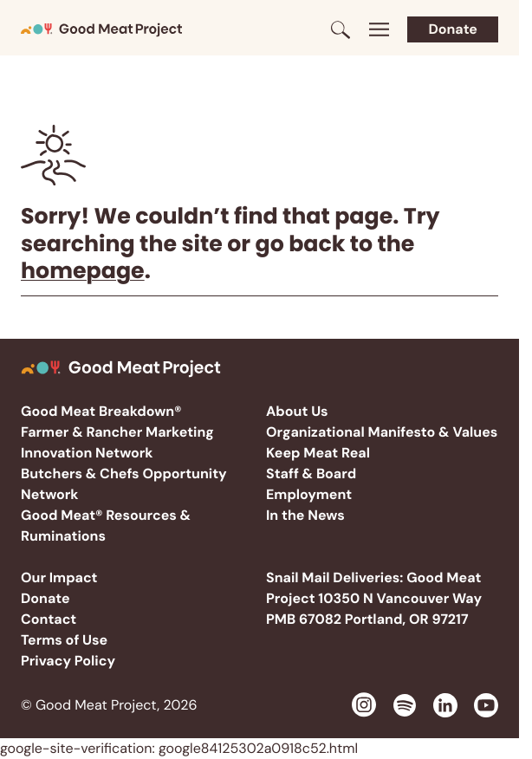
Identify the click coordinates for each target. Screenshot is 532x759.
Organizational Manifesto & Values (382, 432)
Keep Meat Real (318, 453)
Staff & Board (311, 474)
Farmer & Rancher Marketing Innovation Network (117, 442)
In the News (305, 515)
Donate (453, 29)
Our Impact (59, 577)
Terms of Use (64, 640)
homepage (83, 270)
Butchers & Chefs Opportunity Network (124, 484)
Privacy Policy (68, 661)
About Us (297, 411)
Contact (49, 619)
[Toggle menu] (379, 29)
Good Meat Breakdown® (101, 411)
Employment (309, 494)
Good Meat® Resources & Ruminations (106, 525)
